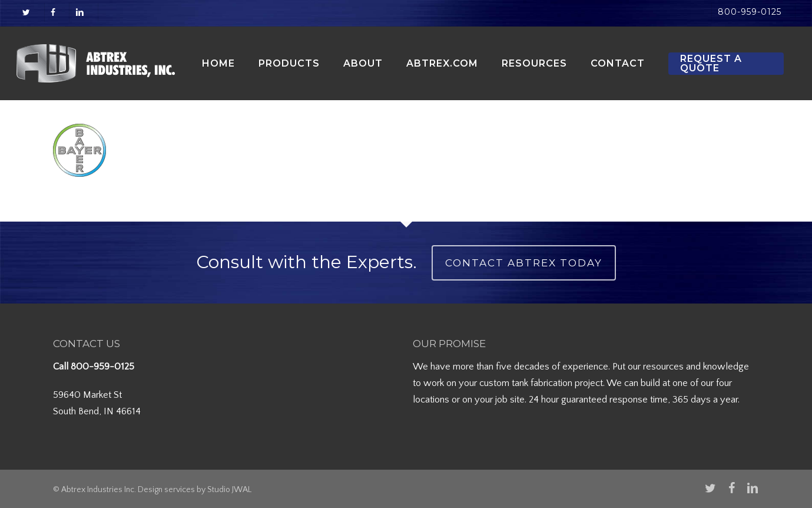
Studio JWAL (229, 490)
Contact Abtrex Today (524, 263)
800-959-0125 (102, 367)
